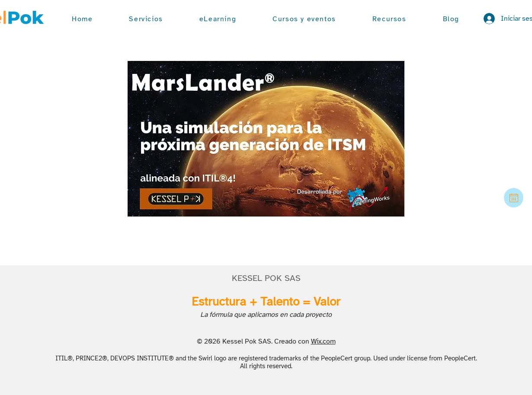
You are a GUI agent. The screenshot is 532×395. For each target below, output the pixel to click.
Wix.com (323, 341)
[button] (146, 19)
